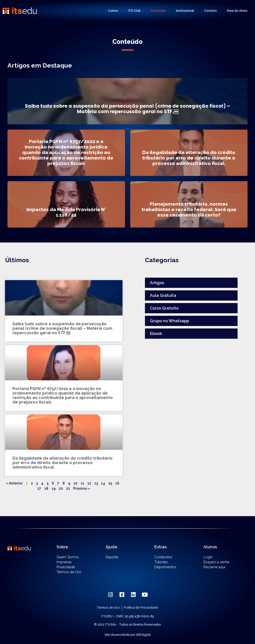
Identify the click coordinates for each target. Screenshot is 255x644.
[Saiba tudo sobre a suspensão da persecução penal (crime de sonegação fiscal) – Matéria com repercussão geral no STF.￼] (127, 101)
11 (82, 483)
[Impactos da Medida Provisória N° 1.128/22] (66, 204)
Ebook (156, 334)
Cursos (113, 11)
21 (68, 488)
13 (96, 483)
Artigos (157, 283)
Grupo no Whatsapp (169, 321)
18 (46, 488)
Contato (211, 11)
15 (110, 483)
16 (117, 483)
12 (89, 483)
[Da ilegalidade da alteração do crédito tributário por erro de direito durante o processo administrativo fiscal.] (189, 153)
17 (39, 488)
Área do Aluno (237, 11)
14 (103, 483)
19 (54, 488)
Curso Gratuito (164, 308)
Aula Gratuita (163, 295)
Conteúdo (158, 11)
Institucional (185, 11)
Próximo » (82, 488)
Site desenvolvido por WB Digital (127, 635)
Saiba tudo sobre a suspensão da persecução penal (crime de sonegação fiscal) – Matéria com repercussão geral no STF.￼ (62, 328)
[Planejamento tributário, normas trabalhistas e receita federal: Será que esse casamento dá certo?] (189, 204)
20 (61, 488)
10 (75, 483)
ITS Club (134, 11)
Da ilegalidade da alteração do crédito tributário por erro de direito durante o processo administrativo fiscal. (63, 463)
